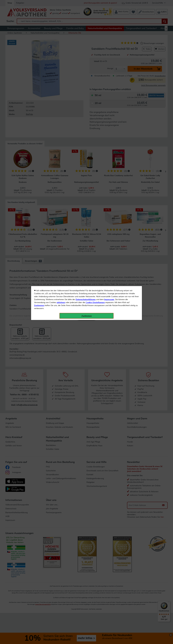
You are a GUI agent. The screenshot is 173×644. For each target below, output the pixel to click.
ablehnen (61, 64)
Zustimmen (39, 67)
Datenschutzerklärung (86, 61)
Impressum (109, 61)
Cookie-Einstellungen (95, 64)
